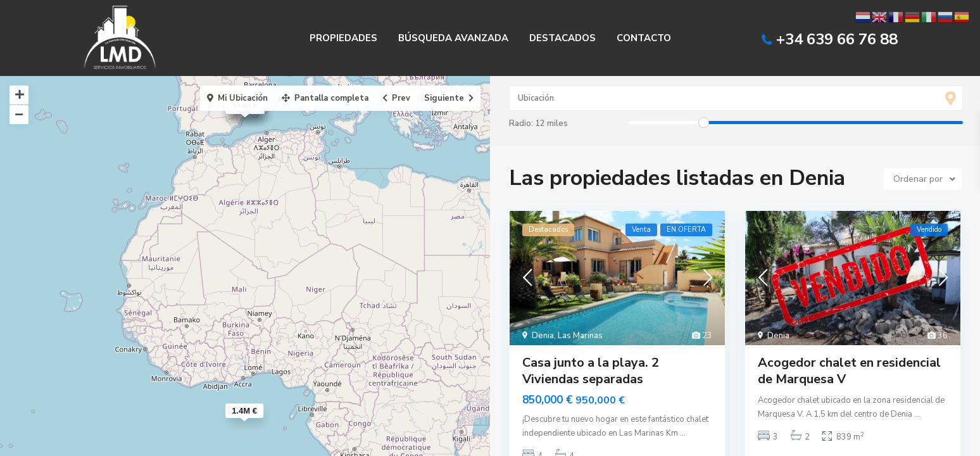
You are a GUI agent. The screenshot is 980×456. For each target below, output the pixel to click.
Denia (543, 336)
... (683, 433)
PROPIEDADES (343, 38)
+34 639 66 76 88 (837, 39)
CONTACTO (644, 38)
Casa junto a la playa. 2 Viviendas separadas (591, 371)
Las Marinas (580, 336)
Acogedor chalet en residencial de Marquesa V (849, 371)
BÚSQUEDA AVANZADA (453, 38)
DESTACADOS (562, 38)
